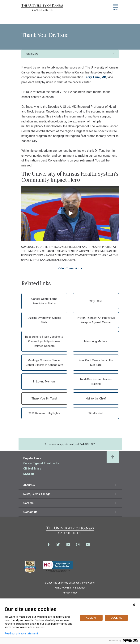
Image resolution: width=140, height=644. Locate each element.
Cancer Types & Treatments (41, 463)
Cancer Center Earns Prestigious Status (44, 301)
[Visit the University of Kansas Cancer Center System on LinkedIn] (68, 545)
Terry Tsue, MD (95, 77)
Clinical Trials (32, 469)
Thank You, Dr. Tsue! (44, 399)
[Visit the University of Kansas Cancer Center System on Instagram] (78, 545)
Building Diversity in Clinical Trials (44, 320)
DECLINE (116, 618)
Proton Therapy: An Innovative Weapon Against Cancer (96, 320)
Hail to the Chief (96, 399)
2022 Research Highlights (44, 413)
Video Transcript (69, 268)
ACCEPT (91, 618)
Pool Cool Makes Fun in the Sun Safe (96, 363)
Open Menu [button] (32, 54)
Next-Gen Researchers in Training (96, 382)
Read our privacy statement (21, 633)
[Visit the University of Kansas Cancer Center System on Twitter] (58, 545)
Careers (28, 503)
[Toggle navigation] (115, 7)
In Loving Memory (44, 382)
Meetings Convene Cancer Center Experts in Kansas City (44, 363)
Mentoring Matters (96, 341)
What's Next (96, 413)
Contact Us (30, 512)
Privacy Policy (70, 593)
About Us (29, 485)
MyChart (29, 474)
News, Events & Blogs (37, 494)
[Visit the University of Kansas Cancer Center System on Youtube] (88, 545)
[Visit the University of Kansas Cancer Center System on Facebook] (49, 545)
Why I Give (96, 301)
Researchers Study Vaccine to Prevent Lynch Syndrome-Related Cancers (44, 341)
